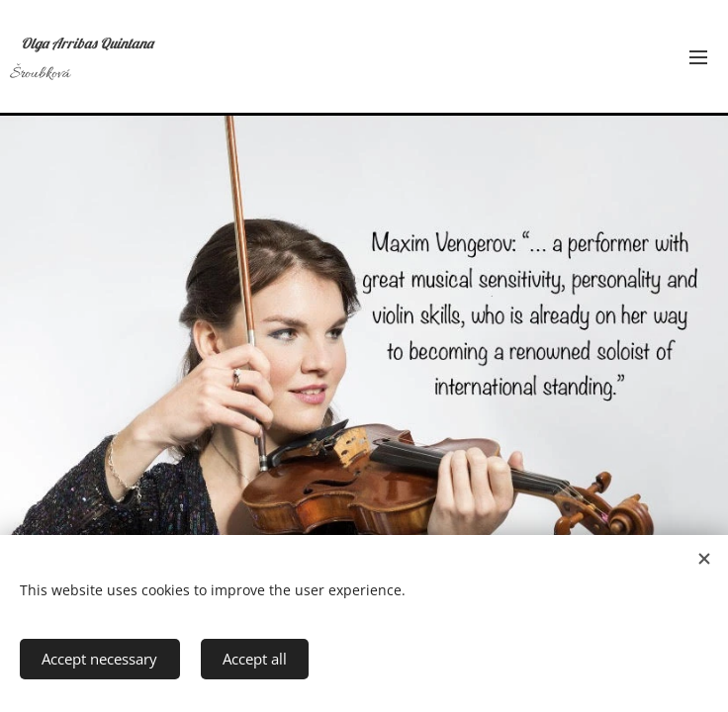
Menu (698, 57)
